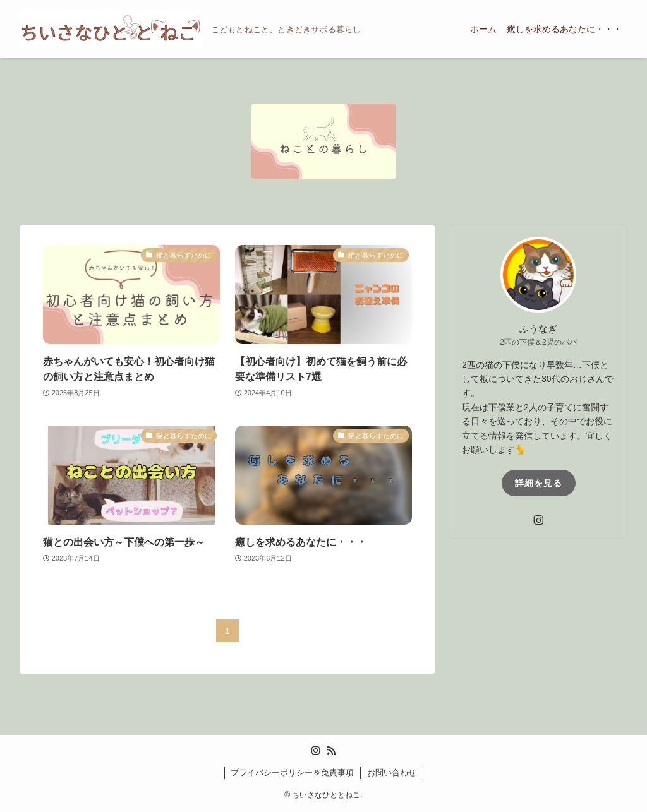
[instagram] (538, 520)
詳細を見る (539, 483)
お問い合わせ (392, 773)
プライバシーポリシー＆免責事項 (292, 773)
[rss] (331, 751)
